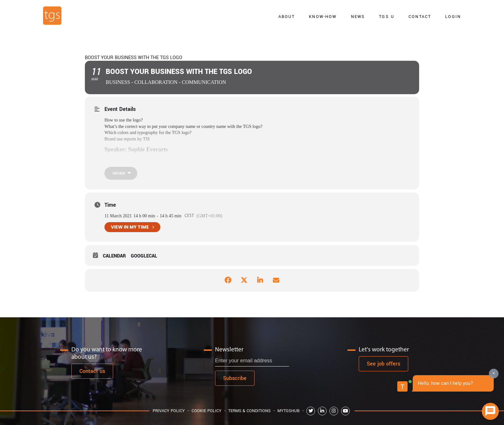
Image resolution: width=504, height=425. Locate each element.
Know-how (323, 17)
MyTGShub (288, 411)
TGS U (387, 17)
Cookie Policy (207, 411)
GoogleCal (144, 256)
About (287, 17)
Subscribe (235, 378)
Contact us (92, 371)
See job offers (383, 364)
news (358, 17)
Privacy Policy (169, 411)
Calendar (114, 256)
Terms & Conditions (249, 411)
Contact (420, 17)
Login (453, 17)
